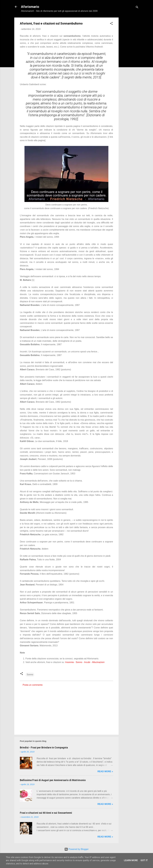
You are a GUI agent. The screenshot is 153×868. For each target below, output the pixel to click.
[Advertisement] (130, 60)
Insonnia (70, 662)
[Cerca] (137, 8)
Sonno (79, 662)
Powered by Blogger (77, 849)
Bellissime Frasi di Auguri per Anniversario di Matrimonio (53, 780)
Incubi (87, 662)
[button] (111, 24)
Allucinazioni (98, 662)
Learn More (131, 860)
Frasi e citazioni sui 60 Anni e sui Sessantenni (46, 813)
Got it (144, 860)
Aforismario (30, 7)
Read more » (105, 771)
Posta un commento (33, 685)
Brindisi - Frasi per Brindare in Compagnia (44, 747)
